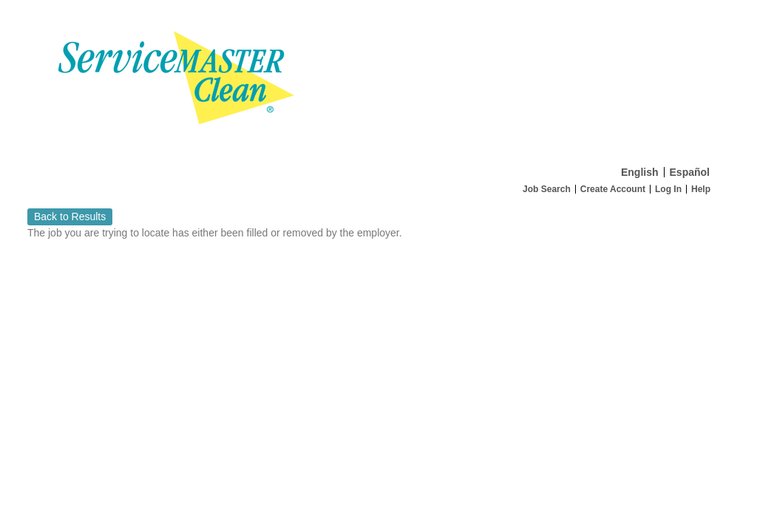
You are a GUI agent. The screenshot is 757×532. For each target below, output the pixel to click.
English (640, 172)
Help (701, 189)
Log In (668, 189)
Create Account (613, 189)
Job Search (547, 189)
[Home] (378, 80)
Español (690, 172)
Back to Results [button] (70, 216)
